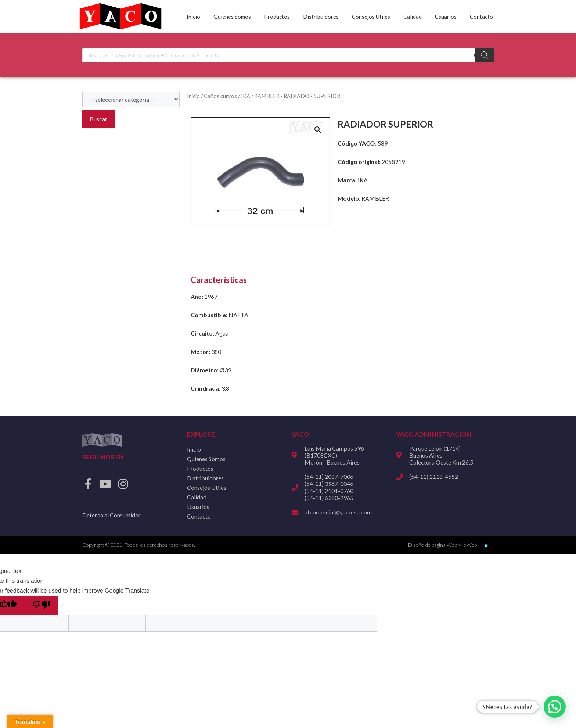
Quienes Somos (232, 17)
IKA (246, 96)
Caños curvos (220, 96)
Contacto (481, 17)
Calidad (413, 17)
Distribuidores (321, 17)
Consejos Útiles (371, 17)
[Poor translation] (41, 605)
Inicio (193, 17)
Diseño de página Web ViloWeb (442, 545)
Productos (277, 17)
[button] (318, 130)
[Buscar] (485, 55)
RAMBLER (267, 96)
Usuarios (446, 17)
